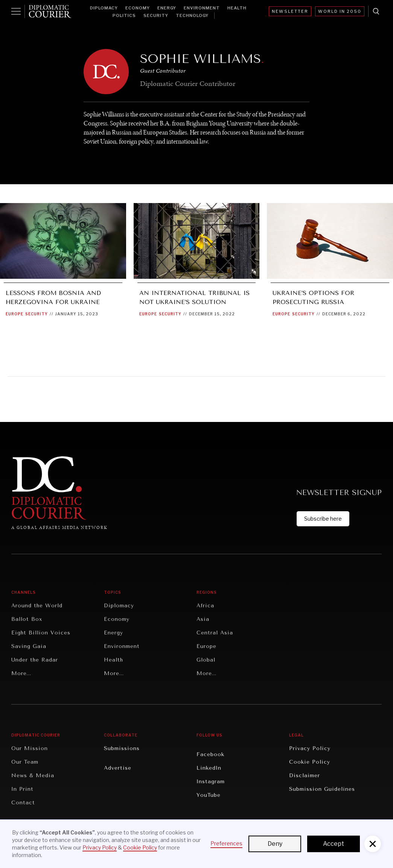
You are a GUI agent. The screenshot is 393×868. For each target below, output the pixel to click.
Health (237, 8)
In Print (22, 789)
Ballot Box (27, 619)
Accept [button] (334, 844)
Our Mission (30, 748)
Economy (138, 8)
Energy (167, 8)
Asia (203, 619)
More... (21, 673)
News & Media (33, 776)
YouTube (209, 795)
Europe (14, 314)
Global (206, 660)
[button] (373, 844)
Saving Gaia (29, 646)
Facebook (210, 754)
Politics (124, 15)
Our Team (25, 762)
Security (156, 15)
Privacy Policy (310, 748)
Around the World (37, 606)
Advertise (118, 768)
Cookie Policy (310, 762)
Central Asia (215, 633)
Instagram (211, 782)
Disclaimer (305, 776)
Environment (202, 8)
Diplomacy (104, 8)
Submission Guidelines (322, 789)
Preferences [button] (226, 843)
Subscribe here (323, 519)
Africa (205, 606)
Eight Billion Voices (41, 633)
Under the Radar (35, 660)
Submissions (122, 748)
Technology (192, 15)
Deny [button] (275, 844)
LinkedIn (209, 768)
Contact (23, 803)
